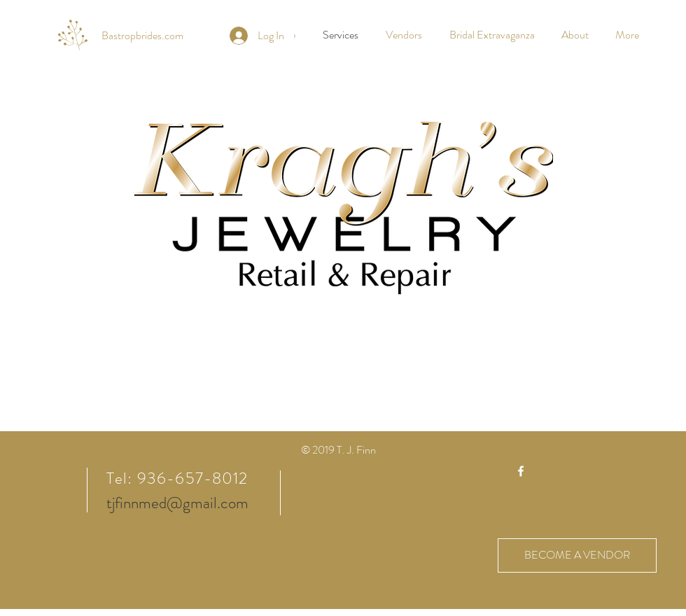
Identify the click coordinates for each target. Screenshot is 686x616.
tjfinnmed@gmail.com (177, 503)
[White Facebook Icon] (521, 471)
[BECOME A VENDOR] (577, 555)
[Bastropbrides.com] (142, 36)
